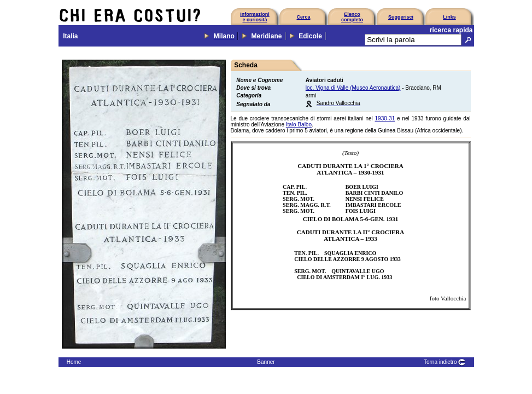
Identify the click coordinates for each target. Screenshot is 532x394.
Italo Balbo (299, 124)
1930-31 (385, 118)
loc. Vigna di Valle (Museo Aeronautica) (353, 88)
